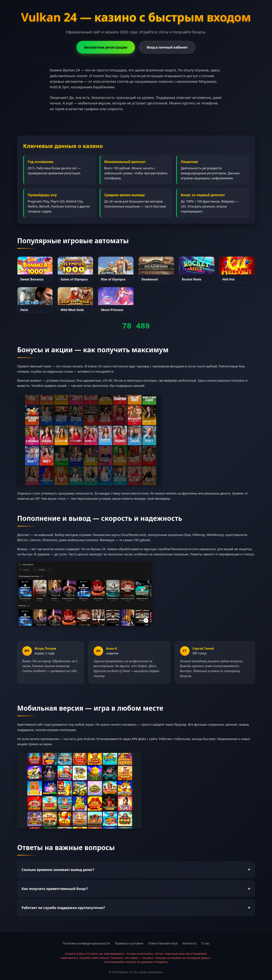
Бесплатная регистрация (106, 47)
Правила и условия (129, 943)
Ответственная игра (163, 943)
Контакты (189, 943)
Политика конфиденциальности (86, 943)
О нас (206, 943)
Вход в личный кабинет (167, 47)
